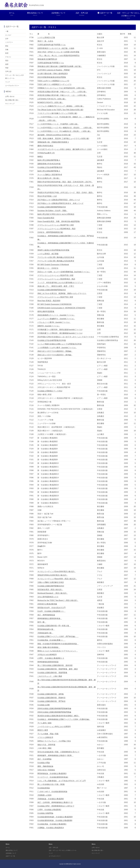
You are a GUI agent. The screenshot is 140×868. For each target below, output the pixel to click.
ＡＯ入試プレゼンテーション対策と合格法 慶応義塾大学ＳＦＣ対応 (65, 149)
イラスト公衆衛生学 (45, 737)
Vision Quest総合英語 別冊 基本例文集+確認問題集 (59, 221)
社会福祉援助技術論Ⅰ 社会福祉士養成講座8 (55, 820)
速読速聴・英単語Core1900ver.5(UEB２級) (54, 135)
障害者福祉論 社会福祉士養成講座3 (52, 773)
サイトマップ (10, 104)
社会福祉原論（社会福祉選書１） (51, 640)
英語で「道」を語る (45, 41)
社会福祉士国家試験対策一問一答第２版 (54, 626)
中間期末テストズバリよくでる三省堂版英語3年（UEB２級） (62, 88)
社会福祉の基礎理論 (45, 813)
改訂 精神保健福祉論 (46, 615)
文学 (7, 39)
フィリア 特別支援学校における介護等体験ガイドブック (60, 282)
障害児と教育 (43, 730)
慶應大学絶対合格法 (45, 146)
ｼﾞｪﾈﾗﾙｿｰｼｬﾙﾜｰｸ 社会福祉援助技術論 (52, 791)
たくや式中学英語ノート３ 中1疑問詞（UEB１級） (58, 124)
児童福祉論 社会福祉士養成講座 (51, 799)
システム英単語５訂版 (46, 37)
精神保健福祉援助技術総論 (48, 662)
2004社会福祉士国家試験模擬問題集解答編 (54, 708)
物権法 (40, 156)
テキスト (8, 57)
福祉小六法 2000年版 (46, 745)
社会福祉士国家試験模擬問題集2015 (52, 290)
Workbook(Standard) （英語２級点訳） (53, 593)
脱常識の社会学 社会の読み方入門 (51, 608)
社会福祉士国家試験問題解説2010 (51, 586)
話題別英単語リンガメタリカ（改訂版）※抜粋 (56, 48)
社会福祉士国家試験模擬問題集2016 (52, 207)
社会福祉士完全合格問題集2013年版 (52, 340)
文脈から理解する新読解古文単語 (51, 582)
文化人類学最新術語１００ (48, 597)
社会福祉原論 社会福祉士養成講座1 (52, 824)
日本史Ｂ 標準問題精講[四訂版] (50, 232)
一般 (7, 31)
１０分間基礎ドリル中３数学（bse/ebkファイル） (57, 347)
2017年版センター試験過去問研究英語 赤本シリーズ (59, 200)
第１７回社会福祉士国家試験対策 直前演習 (55, 665)
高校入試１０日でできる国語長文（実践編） (55, 351)
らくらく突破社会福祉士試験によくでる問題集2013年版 (60, 344)
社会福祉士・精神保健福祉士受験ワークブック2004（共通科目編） (64, 719)
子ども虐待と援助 (44, 723)
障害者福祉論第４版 (46, 629)
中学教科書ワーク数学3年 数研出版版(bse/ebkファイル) (60, 329)
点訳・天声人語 (82, 14)
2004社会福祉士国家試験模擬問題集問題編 (54, 712)
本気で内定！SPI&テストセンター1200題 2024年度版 (58, 52)
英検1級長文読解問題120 (47, 59)
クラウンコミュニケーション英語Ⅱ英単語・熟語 (56, 279)
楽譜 (7, 64)
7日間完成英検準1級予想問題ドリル (52, 45)
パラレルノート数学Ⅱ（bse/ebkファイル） (54, 322)
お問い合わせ (10, 97)
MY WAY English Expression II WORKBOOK (55, 304)
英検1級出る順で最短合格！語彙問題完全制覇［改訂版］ (60, 66)
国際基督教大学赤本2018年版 (49, 164)
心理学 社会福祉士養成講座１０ (51, 658)
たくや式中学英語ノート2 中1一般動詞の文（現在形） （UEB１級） (65, 128)
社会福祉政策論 (44, 788)
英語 (7, 61)
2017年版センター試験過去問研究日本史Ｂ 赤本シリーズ (60, 203)
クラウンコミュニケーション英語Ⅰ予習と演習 (55, 297)
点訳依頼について (58, 14)
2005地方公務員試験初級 (47, 604)
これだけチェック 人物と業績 (50, 676)
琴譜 (7, 68)
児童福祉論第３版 (45, 633)
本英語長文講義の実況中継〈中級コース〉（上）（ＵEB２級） (62, 95)
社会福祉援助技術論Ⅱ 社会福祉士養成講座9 (55, 817)
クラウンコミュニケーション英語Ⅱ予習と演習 (55, 275)
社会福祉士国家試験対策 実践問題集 (52, 673)
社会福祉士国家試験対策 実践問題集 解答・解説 (58, 669)
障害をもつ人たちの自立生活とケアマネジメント (58, 651)
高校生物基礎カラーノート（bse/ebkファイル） (56, 315)
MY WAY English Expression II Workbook (54, 264)
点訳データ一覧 (105, 14)
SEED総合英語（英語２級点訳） (50, 589)
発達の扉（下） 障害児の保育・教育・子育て (56, 286)
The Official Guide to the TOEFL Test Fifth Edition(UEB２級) (61, 110)
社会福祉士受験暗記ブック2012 (50, 391)
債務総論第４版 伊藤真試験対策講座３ (53, 142)
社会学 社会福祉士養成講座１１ (51, 611)
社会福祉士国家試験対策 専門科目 (51, 701)
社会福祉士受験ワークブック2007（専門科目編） (58, 636)
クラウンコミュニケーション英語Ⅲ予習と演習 (56, 225)
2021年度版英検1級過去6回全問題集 (52, 77)
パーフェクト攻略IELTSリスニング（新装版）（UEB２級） (61, 106)
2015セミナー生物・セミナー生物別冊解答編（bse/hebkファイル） (64, 272)
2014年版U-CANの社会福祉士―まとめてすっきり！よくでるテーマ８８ (66, 337)
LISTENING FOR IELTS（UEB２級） (52, 99)
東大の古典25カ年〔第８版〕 (49, 178)
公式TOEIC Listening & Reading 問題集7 (54, 70)
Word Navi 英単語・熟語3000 (49, 301)
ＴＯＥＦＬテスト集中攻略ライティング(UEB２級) (57, 113)
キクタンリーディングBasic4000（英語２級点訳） (57, 579)
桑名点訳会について (35, 14)
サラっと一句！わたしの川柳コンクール (14, 77)
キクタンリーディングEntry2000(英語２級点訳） (57, 571)
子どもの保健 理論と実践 (48, 734)
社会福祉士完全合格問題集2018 (50, 167)
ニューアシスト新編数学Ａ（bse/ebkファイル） (56, 319)
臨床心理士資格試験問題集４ (49, 160)
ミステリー (9, 42)
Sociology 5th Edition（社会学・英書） (53, 210)
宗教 (7, 50)
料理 (7, 53)
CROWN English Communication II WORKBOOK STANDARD (62, 308)
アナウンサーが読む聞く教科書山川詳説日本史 (56, 257)
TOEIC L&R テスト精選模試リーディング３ (55, 84)
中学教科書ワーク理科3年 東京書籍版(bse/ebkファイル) (60, 333)
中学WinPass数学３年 (46, 153)
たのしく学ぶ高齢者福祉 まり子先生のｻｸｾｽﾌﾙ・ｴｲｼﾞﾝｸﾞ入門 (62, 781)
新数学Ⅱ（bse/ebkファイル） (49, 326)
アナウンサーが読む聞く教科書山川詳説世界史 (56, 261)
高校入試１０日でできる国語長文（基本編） (55, 355)
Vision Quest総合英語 (46, 218)
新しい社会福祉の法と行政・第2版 (51, 784)
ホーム (12, 14)
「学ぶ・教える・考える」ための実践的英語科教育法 (58, 55)
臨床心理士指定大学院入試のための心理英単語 (56, 214)
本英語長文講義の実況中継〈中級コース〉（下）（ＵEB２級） (62, 92)
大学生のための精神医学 (47, 654)
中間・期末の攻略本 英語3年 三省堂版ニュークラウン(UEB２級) (63, 138)
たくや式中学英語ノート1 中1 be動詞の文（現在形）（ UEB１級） (64, 131)
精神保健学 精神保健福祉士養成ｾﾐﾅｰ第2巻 (55, 755)
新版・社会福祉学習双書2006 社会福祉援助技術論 (58, 644)
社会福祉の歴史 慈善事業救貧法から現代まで (56, 806)
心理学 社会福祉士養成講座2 (49, 810)
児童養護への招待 (44, 795)
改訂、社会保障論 (44, 759)
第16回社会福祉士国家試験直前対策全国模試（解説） (59, 716)
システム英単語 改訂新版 (48, 254)
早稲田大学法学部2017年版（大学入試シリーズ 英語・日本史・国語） (66, 192)
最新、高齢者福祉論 (45, 766)
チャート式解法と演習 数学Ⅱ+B (50, 174)
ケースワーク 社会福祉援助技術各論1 (53, 777)
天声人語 (8, 72)
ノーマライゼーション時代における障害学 (54, 726)
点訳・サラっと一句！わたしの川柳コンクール (128, 15)
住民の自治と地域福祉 (46, 770)
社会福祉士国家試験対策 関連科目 (51, 698)
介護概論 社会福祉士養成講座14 (51, 828)
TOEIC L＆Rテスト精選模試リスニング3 (53, 81)
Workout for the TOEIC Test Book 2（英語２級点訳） (58, 600)
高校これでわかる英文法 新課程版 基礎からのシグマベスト (62, 293)
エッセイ (8, 35)
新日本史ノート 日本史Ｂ (48, 268)
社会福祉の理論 (44, 763)
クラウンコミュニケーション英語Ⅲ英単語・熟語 (56, 229)
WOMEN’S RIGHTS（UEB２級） (51, 102)
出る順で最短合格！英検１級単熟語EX (53, 73)
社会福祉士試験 (44, 705)
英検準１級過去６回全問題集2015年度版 (53, 250)
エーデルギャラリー (12, 86)
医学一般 (42, 622)
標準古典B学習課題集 (46, 311)
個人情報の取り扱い (12, 101)
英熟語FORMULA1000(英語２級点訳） (53, 575)
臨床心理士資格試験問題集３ (49, 171)
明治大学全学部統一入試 (47, 196)
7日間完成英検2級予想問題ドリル (51, 63)
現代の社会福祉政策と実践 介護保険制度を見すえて (58, 752)
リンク (8, 83)
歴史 (7, 46)
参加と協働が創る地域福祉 (49, 647)
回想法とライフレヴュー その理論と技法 (54, 741)
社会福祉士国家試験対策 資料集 (51, 694)
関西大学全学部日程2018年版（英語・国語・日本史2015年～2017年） (65, 182)
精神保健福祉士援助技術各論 (50, 618)
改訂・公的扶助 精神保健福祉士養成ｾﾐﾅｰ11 (55, 802)
